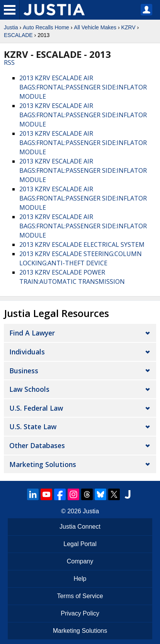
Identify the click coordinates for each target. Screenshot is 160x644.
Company (80, 561)
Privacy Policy (80, 613)
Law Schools (29, 389)
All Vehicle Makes (95, 27)
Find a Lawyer (32, 333)
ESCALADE (18, 35)
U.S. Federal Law (36, 408)
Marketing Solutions (43, 464)
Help (80, 579)
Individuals (27, 352)
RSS (9, 62)
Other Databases (37, 445)
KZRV (128, 27)
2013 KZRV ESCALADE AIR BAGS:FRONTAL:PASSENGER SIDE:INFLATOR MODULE (83, 87)
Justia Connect (80, 527)
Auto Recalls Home (46, 27)
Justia (11, 27)
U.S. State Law (33, 427)
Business (24, 371)
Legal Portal (80, 544)
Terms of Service (80, 596)
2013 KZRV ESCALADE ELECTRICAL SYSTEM (82, 244)
